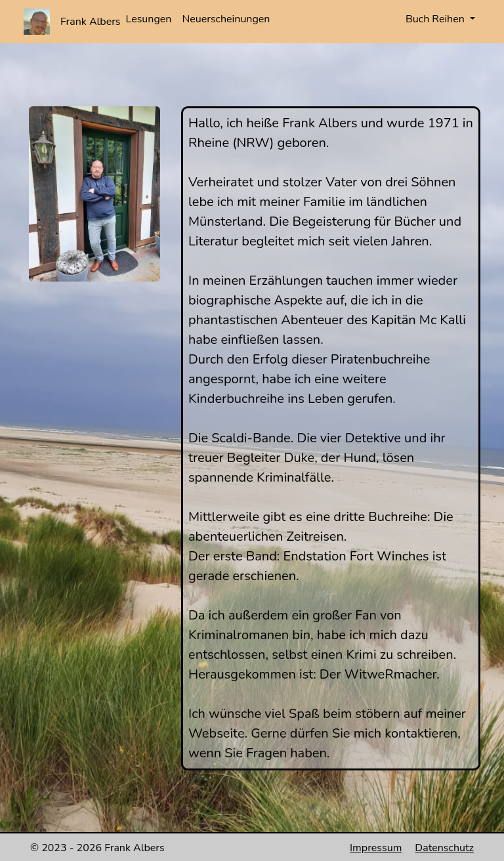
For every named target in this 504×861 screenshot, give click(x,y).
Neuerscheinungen (226, 19)
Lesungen (149, 19)
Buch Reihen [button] (436, 19)
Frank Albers (91, 22)
